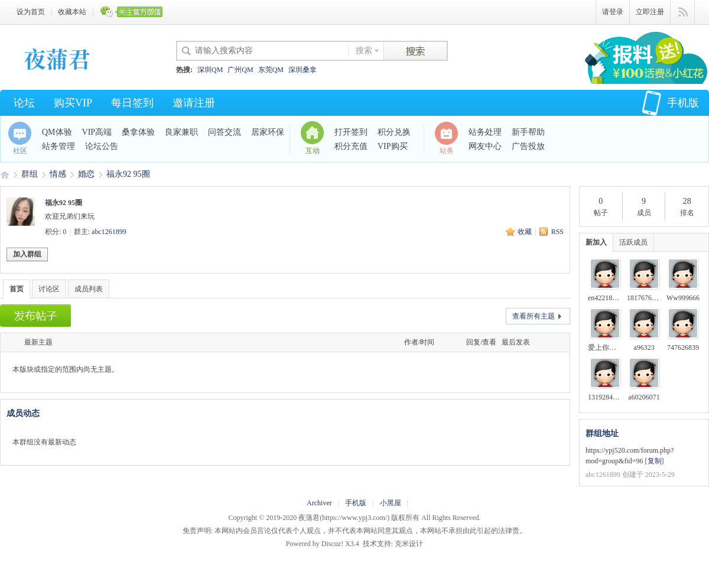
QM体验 (57, 132)
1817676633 (645, 298)
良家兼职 (181, 132)
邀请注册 (194, 103)
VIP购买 (393, 146)
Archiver (319, 503)
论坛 (24, 103)
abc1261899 (109, 232)
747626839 (683, 347)
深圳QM (210, 70)
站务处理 (485, 132)
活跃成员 (633, 242)
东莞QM (271, 70)
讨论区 (49, 289)
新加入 (596, 242)
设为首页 (31, 12)
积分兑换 (394, 132)
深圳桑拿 (303, 70)
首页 (17, 289)
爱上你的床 (606, 347)
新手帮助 (528, 132)
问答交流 (225, 132)
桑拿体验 (138, 132)
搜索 (364, 51)
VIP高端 (97, 132)
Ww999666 (683, 298)
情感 (58, 174)
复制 (655, 461)
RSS (557, 232)
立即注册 (650, 12)
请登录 (613, 12)
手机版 (670, 103)
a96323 (644, 347)
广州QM (240, 70)
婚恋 (86, 174)
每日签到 (132, 103)
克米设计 (409, 544)
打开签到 (351, 132)
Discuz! (332, 544)
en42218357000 (611, 298)
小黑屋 (391, 503)
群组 (30, 174)
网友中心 (485, 146)
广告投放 (528, 146)
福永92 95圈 (128, 174)
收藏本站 (72, 12)
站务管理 (58, 146)
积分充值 (351, 146)
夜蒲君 (5, 174)
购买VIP (73, 103)
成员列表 (89, 289)
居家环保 (268, 132)
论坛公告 (102, 146)
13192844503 (607, 397)
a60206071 (644, 397)
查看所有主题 (534, 316)
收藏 (525, 232)
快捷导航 (683, 12)
